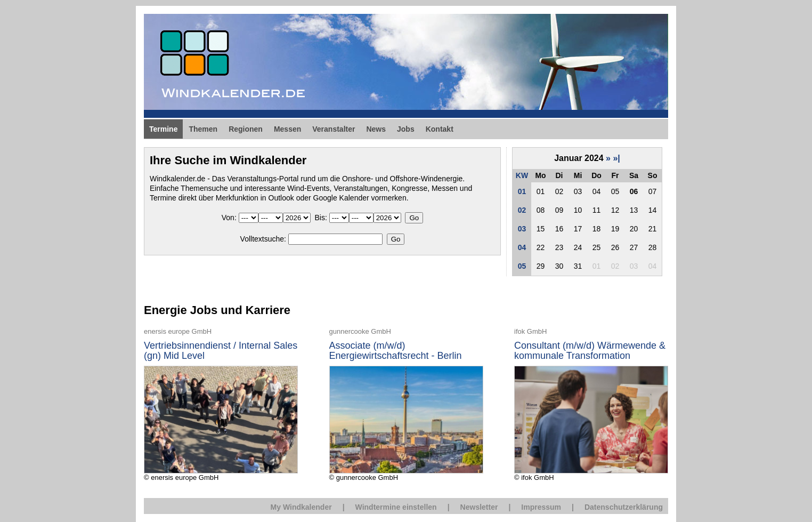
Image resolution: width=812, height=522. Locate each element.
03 (522, 229)
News (376, 129)
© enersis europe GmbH (221, 404)
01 (522, 191)
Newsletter (479, 507)
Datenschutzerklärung (624, 507)
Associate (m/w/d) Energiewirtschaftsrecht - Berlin (396, 351)
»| (616, 158)
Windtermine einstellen (396, 507)
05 (522, 266)
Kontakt (440, 129)
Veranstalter (334, 129)
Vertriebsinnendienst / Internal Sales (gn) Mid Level (221, 351)
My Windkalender (301, 507)
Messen (287, 129)
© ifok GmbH (591, 404)
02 (522, 210)
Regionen (246, 129)
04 (522, 247)
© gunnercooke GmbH (406, 404)
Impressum (541, 507)
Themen (203, 129)
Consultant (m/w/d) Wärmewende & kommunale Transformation (590, 351)
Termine (163, 129)
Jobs (406, 129)
